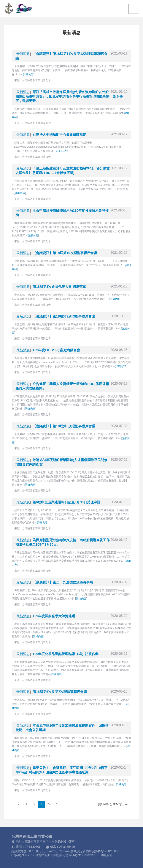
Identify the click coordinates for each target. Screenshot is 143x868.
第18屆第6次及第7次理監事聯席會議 (60, 692)
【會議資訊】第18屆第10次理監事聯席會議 (65, 253)
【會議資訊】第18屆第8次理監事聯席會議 (64, 426)
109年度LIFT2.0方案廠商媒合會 (56, 350)
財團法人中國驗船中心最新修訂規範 (59, 135)
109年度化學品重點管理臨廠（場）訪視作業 (66, 654)
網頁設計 (107, 855)
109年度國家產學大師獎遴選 (54, 616)
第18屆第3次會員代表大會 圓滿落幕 (59, 287)
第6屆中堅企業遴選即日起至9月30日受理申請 (66, 502)
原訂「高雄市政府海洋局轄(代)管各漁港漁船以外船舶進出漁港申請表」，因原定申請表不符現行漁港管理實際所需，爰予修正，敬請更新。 (69, 96)
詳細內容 (28, 74)
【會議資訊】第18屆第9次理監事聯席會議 (64, 316)
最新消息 (23, 54)
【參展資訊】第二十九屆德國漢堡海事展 (63, 582)
